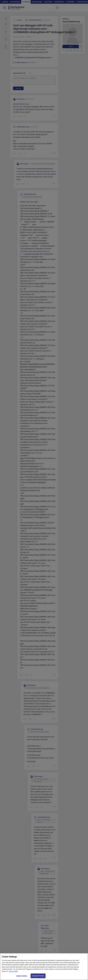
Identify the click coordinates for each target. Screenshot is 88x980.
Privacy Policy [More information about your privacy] (13, 971)
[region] (44, 967)
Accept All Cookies (38, 976)
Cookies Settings (22, 976)
